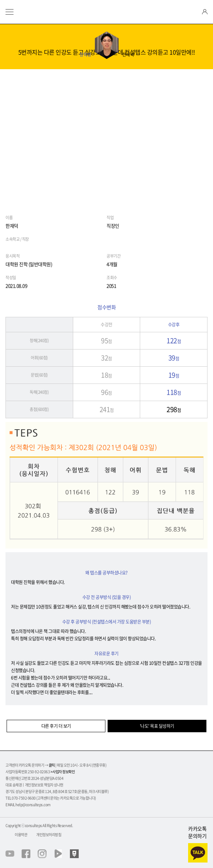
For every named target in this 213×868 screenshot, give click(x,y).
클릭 (52, 765)
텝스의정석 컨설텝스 (106, 12)
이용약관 (21, 835)
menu (10, 12)
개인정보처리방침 (49, 835)
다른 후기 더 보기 (56, 726)
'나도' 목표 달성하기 (157, 726)
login (205, 12)
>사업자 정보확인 (63, 772)
